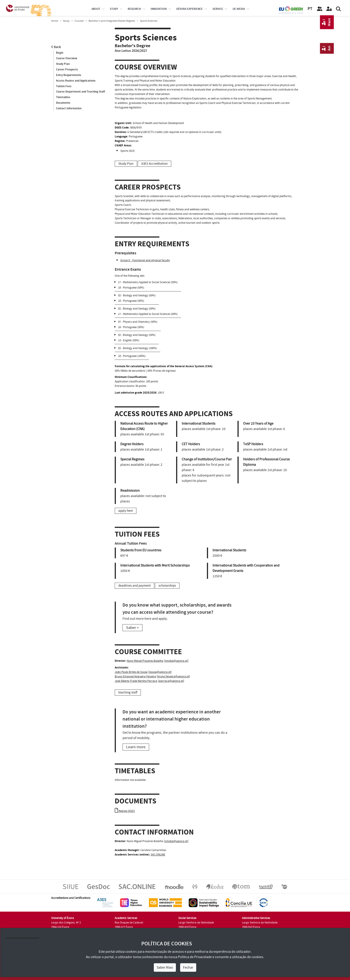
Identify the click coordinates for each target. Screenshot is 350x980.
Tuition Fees (64, 86)
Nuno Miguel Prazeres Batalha (145, 661)
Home (55, 21)
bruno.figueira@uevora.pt (173, 677)
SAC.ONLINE (158, 855)
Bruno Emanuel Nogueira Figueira (135, 677)
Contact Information (69, 109)
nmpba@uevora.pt (176, 661)
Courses (79, 21)
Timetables (63, 97)
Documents (63, 103)
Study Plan (63, 64)
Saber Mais (165, 967)
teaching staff (128, 692)
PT (310, 9)
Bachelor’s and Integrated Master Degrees (112, 21)
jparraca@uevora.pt (171, 681)
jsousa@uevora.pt (160, 672)
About (96, 9)
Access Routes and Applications (76, 81)
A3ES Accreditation (154, 164)
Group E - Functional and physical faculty (145, 260)
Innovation (159, 9)
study (114, 9)
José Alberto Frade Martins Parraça (136, 681)
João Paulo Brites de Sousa (131, 672)
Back (56, 47)
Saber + (132, 628)
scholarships (167, 586)
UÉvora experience (189, 9)
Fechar (188, 967)
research (134, 9)
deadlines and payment (134, 586)
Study (66, 21)
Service (218, 9)
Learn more (136, 747)
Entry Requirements (69, 75)
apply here (126, 511)
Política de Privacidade (195, 957)
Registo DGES (125, 811)
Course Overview (67, 58)
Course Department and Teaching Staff (80, 92)
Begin (60, 53)
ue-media (239, 9)
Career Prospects (67, 70)
